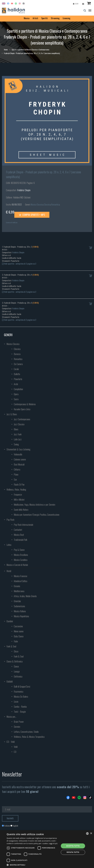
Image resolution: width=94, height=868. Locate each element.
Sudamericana (19, 606)
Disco (16, 651)
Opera (16, 394)
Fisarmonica (19, 691)
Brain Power (19, 722)
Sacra (16, 399)
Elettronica (18, 676)
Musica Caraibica (21, 560)
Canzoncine (18, 626)
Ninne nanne (19, 631)
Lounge (17, 671)
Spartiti (44, 18)
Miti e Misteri (19, 500)
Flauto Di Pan (19, 484)
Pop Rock (10, 520)
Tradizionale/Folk (21, 540)
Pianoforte (18, 379)
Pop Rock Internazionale (23, 525)
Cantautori (18, 530)
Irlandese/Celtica (21, 581)
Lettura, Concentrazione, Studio (26, 732)
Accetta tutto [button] (73, 846)
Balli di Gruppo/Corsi (22, 686)
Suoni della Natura (21, 510)
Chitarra (17, 469)
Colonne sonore (20, 459)
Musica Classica (37, 205)
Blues (16, 429)
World (9, 571)
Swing (16, 444)
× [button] (91, 833)
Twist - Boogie (20, 712)
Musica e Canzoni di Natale (17, 565)
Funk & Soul (11, 646)
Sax (15, 479)
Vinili (16, 747)
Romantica (55, 205)
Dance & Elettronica (15, 661)
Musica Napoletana (21, 616)
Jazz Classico (19, 424)
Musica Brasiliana (21, 555)
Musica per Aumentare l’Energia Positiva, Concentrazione (37, 515)
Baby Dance (19, 636)
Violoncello (18, 454)
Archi (16, 384)
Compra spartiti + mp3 (32, 215)
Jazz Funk (18, 434)
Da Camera (18, 364)
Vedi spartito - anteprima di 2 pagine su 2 (19, 264)
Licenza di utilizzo (12, 222)
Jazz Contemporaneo (22, 419)
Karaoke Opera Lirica (22, 409)
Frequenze (18, 495)
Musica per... (11, 717)
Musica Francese (21, 576)
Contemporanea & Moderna (25, 404)
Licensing (66, 18)
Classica (47, 205)
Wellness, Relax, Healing (16, 489)
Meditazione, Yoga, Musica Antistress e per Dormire (35, 505)
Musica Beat (19, 535)
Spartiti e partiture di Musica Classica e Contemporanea (30, 50)
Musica (27, 18)
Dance (16, 666)
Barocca (17, 354)
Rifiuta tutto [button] (73, 852)
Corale (16, 369)
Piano (16, 474)
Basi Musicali (19, 464)
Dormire (17, 727)
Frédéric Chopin (24, 190)
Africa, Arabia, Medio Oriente (25, 596)
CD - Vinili (11, 742)
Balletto (17, 374)
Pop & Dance (19, 550)
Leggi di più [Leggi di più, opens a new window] (53, 843)
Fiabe (16, 641)
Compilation (18, 389)
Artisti (35, 18)
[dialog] (47, 849)
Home (6, 50)
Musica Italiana (20, 611)
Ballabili (10, 681)
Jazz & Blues (12, 414)
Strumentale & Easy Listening (18, 449)
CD (15, 752)
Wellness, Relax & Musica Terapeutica (29, 737)
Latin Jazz (18, 439)
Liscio (16, 702)
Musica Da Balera (21, 697)
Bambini (10, 621)
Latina (9, 545)
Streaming (55, 18)
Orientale (17, 601)
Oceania (17, 586)
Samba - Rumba (20, 707)
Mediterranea (19, 591)
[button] (32, 865)
